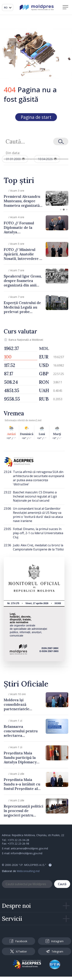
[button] (61, 210)
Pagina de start (36, 117)
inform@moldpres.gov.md (27, 853)
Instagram (55, 941)
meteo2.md (35, 420)
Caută (62, 884)
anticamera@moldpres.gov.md (29, 848)
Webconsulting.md (28, 871)
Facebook (18, 941)
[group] (36, 198)
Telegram (55, 951)
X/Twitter (19, 951)
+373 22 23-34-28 (18, 840)
